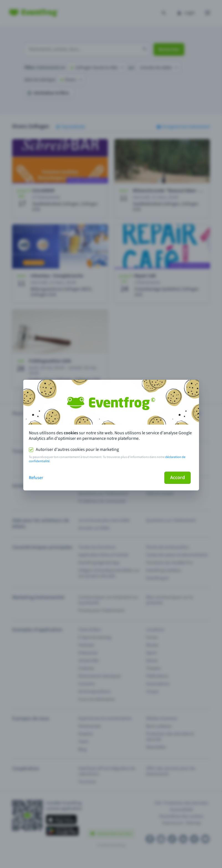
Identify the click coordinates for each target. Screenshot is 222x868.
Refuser (36, 478)
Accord (178, 478)
